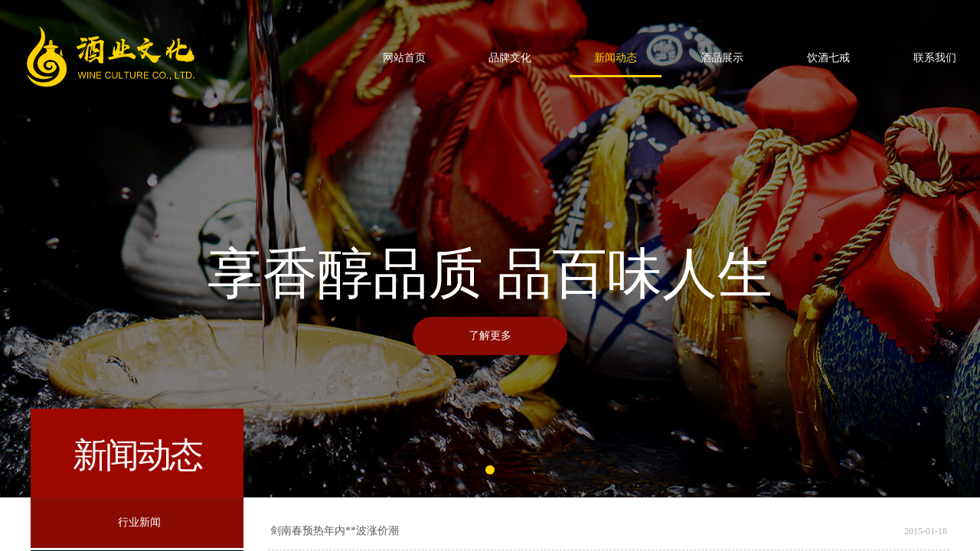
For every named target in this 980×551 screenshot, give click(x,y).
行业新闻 (139, 522)
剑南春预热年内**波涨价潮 (335, 531)
